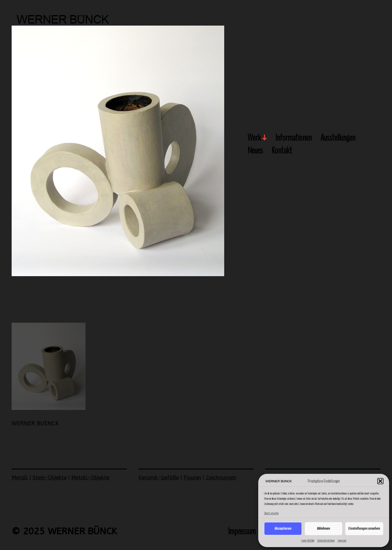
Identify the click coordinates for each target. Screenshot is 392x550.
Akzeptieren (283, 529)
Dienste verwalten (271, 513)
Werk (254, 138)
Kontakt (282, 151)
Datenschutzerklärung (326, 540)
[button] (380, 481)
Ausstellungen (338, 138)
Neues (255, 151)
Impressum (342, 540)
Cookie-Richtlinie (308, 540)
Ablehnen (324, 529)
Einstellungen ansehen (364, 529)
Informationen (294, 138)
